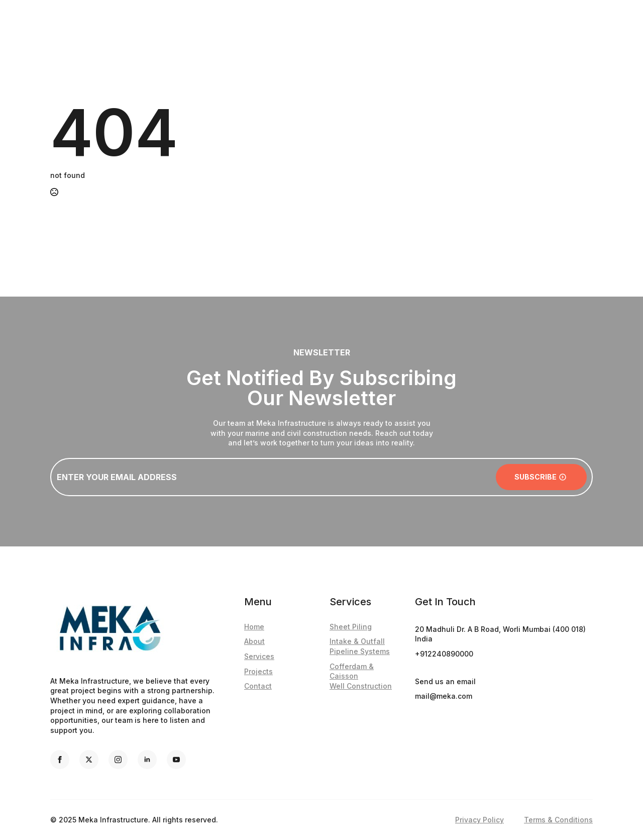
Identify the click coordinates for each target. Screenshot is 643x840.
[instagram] (118, 760)
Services (259, 656)
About (254, 641)
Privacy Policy (479, 820)
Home (254, 627)
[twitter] (89, 760)
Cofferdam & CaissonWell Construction (361, 676)
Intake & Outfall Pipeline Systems (360, 646)
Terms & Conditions (558, 820)
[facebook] (60, 760)
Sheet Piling (351, 627)
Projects (258, 671)
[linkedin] (147, 760)
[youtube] (176, 760)
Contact (258, 686)
